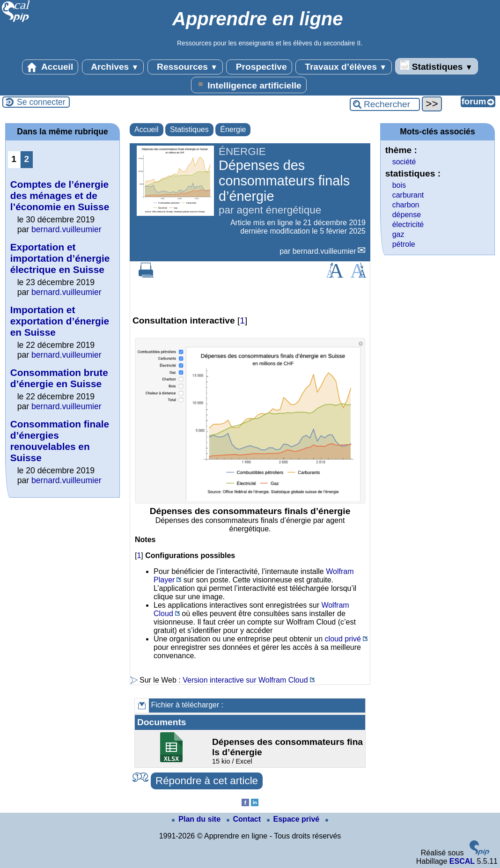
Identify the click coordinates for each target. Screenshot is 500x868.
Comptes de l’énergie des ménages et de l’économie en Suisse (60, 195)
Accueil (50, 67)
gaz (398, 234)
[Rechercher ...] (385, 104)
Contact (245, 819)
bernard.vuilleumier (324, 251)
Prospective (259, 67)
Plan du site (197, 819)
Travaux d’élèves (344, 67)
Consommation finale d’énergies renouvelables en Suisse (60, 441)
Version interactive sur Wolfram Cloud (245, 680)
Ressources (185, 67)
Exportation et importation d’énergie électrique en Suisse (60, 258)
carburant (408, 195)
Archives (113, 67)
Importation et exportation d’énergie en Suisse (60, 321)
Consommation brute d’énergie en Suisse (59, 378)
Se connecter (41, 102)
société (404, 162)
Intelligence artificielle (249, 85)
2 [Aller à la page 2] (26, 159)
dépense (407, 215)
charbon (406, 205)
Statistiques (436, 66)
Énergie (233, 129)
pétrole (404, 244)
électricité (408, 224)
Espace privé (294, 819)
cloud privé (343, 639)
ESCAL (462, 861)
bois (399, 185)
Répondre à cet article (207, 781)
